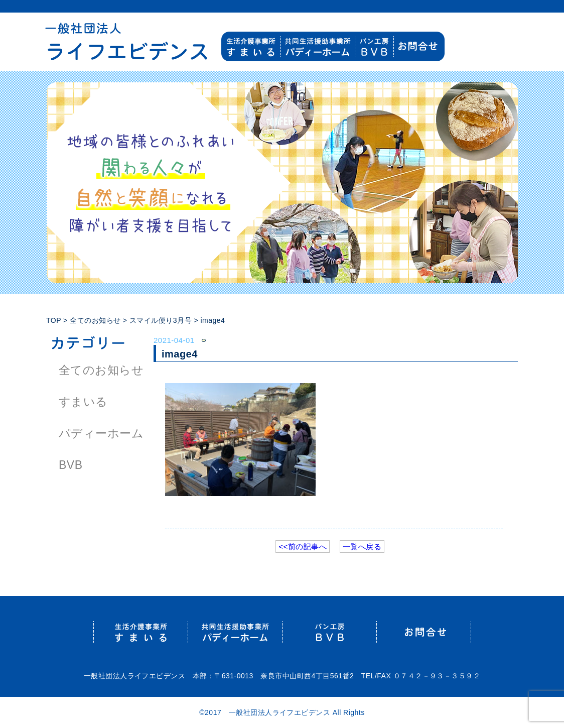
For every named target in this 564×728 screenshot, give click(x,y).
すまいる (83, 402)
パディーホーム (101, 433)
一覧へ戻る (362, 547)
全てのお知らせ (101, 370)
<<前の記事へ (303, 547)
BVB (70, 465)
